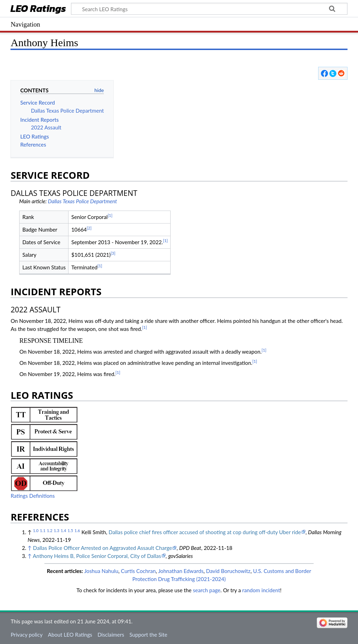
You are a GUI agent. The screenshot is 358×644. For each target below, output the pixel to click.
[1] (110, 215)
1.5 (70, 530)
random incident (261, 590)
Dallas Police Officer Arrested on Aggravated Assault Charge (102, 548)
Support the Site (148, 635)
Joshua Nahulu (101, 571)
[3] (113, 253)
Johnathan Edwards (181, 571)
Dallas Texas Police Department (83, 201)
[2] (89, 228)
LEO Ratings (38, 9)
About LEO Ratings (70, 635)
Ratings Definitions (33, 496)
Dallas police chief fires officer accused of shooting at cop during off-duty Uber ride (205, 532)
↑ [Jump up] (30, 548)
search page (207, 590)
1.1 (43, 530)
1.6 (77, 530)
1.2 (50, 530)
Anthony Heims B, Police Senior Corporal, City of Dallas (97, 556)
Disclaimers (111, 635)
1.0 (36, 530)
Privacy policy (26, 635)
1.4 (63, 530)
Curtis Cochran (138, 571)
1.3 (57, 530)
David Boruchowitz (228, 571)
